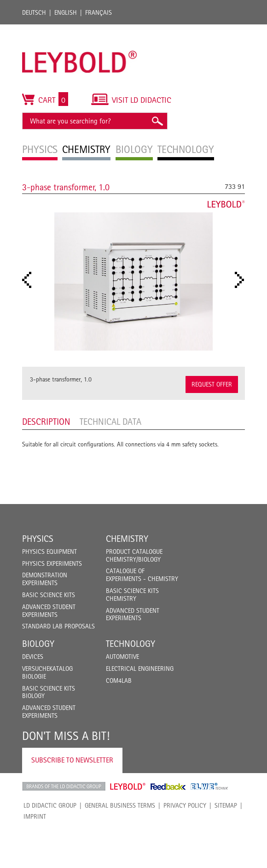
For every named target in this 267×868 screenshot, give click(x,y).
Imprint (35, 816)
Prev (29, 280)
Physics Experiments (52, 563)
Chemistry (127, 539)
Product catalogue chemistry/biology (134, 555)
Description (46, 422)
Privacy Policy (185, 805)
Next (242, 280)
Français (99, 12)
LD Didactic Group (50, 805)
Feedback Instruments (168, 786)
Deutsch (34, 12)
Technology (131, 644)
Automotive (122, 657)
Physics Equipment (49, 551)
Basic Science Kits (49, 595)
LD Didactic (64, 786)
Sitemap (226, 805)
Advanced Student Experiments (49, 611)
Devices (33, 657)
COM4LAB (119, 680)
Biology (38, 644)
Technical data (110, 422)
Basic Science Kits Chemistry (132, 595)
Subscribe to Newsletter (72, 760)
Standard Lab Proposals (58, 626)
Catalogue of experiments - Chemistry (142, 575)
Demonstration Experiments (45, 579)
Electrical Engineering (140, 669)
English (66, 12)
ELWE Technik (209, 786)
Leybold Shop (128, 786)
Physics (38, 539)
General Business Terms (120, 805)
